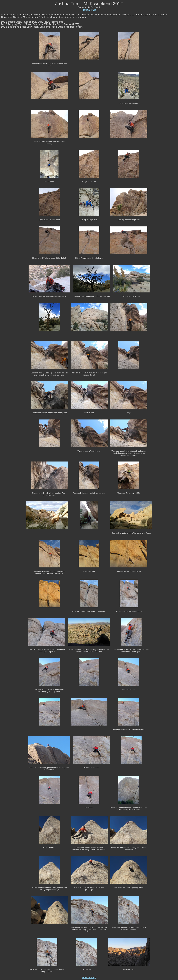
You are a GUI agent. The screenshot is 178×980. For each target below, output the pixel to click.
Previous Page (89, 10)
